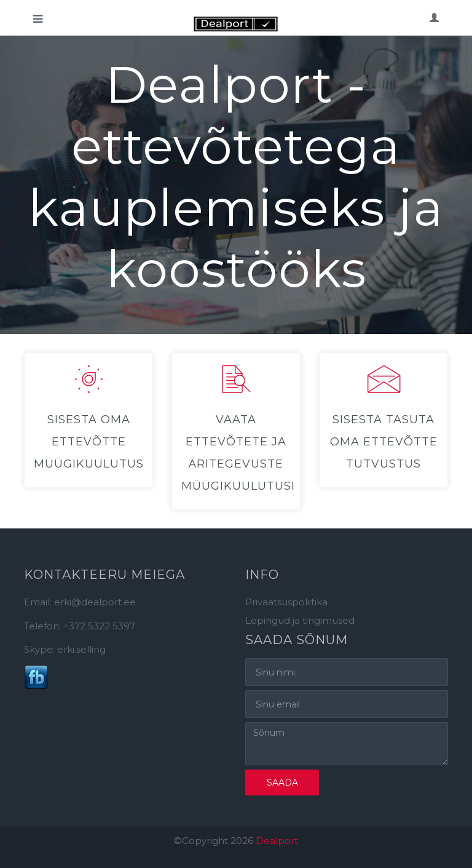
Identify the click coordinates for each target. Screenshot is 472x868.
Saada (282, 782)
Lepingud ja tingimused (300, 620)
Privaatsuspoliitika (286, 602)
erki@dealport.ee (95, 602)
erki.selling (81, 649)
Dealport (277, 841)
